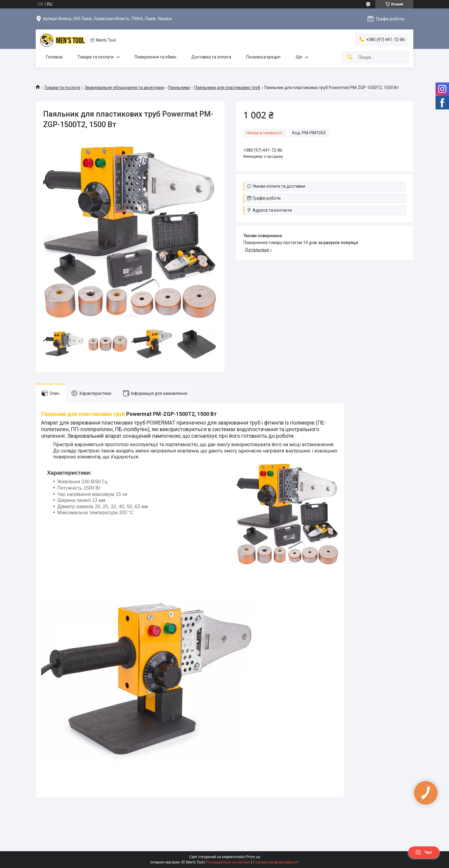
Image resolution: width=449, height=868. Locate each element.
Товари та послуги (95, 57)
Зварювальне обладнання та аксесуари (124, 88)
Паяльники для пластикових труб (227, 88)
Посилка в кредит (263, 57)
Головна (54, 57)
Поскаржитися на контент (228, 862)
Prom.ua (253, 857)
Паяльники (179, 88)
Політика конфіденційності (276, 862)
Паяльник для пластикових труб (83, 414)
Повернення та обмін (155, 57)
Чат (424, 852)
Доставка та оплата (211, 57)
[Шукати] (350, 57)
